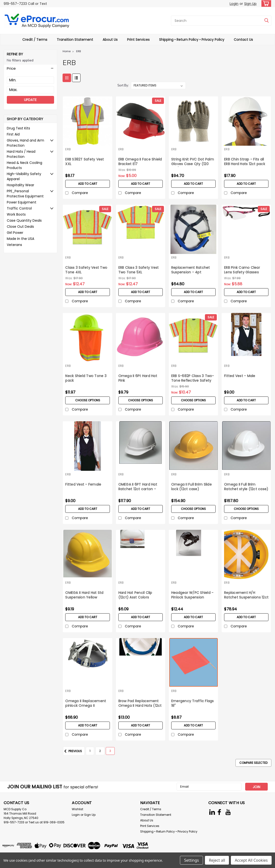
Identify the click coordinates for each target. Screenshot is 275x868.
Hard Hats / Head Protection (21, 154)
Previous (73, 751)
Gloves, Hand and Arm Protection (25, 143)
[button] (30, 68)
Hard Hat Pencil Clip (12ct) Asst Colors (135, 595)
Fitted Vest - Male (240, 376)
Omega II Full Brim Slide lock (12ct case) (191, 487)
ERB (78, 51)
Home (67, 51)
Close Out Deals (20, 227)
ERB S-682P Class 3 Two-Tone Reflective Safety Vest (193, 379)
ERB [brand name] (68, 149)
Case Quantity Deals (24, 220)
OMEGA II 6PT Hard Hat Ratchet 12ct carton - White (138, 487)
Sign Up (250, 4)
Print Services (138, 40)
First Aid (13, 134)
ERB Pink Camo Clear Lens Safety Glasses (242, 270)
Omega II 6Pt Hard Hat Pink (138, 378)
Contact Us (243, 40)
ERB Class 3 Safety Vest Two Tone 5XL (139, 270)
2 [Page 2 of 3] (100, 751)
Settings (191, 860)
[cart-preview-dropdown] (265, 4)
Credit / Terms (35, 40)
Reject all (217, 860)
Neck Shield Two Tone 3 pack (86, 378)
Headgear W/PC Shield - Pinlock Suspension (192, 595)
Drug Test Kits (18, 128)
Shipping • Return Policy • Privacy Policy (192, 40)
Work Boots (16, 214)
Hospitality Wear (20, 185)
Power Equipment (22, 202)
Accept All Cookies (251, 860)
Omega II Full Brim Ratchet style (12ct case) (246, 487)
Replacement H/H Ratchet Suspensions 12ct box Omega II (246, 595)
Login (234, 4)
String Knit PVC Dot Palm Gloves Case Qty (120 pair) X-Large (193, 162)
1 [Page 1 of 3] (90, 751)
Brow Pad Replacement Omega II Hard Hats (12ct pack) (140, 704)
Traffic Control (19, 208)
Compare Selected (253, 763)
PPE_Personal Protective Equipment (25, 194)
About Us (110, 40)
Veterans (14, 245)
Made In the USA (20, 239)
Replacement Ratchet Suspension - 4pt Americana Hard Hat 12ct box (193, 270)
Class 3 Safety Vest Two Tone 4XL (86, 270)
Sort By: (123, 85)
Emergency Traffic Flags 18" (193, 703)
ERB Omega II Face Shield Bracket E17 (140, 162)
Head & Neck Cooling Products (24, 165)
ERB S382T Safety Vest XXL (85, 162)
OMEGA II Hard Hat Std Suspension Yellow (84, 595)
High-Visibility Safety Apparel (24, 176)
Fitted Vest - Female (83, 485)
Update (30, 100)
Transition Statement (75, 40)
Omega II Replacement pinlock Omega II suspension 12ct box (86, 704)
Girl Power (15, 233)
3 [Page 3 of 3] (110, 751)
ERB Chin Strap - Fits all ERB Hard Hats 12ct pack (245, 162)
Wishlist (77, 809)
